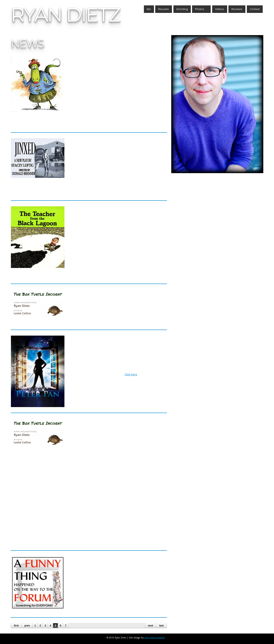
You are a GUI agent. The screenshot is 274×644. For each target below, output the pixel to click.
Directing (182, 9)
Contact (255, 9)
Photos (200, 9)
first (16, 626)
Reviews (237, 9)
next (151, 626)
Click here (132, 374)
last (162, 626)
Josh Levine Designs (156, 638)
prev (27, 626)
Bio (149, 9)
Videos (220, 9)
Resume (164, 9)
